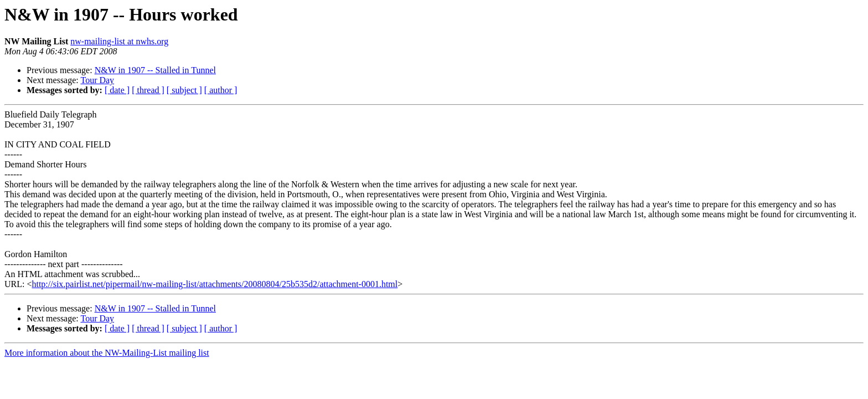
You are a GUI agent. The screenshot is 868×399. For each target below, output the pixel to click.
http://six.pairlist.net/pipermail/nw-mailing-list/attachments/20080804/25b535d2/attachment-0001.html (215, 284)
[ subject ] (184, 90)
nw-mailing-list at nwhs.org (119, 41)
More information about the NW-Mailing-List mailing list (107, 353)
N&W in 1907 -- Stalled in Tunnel (155, 70)
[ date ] (117, 90)
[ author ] (221, 90)
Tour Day (97, 80)
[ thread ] (148, 90)
